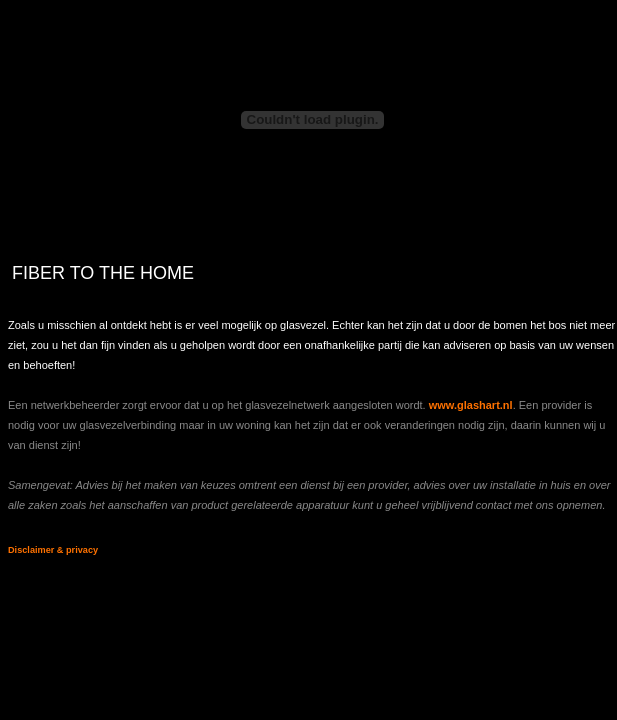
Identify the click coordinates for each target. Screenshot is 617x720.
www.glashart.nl (471, 405)
